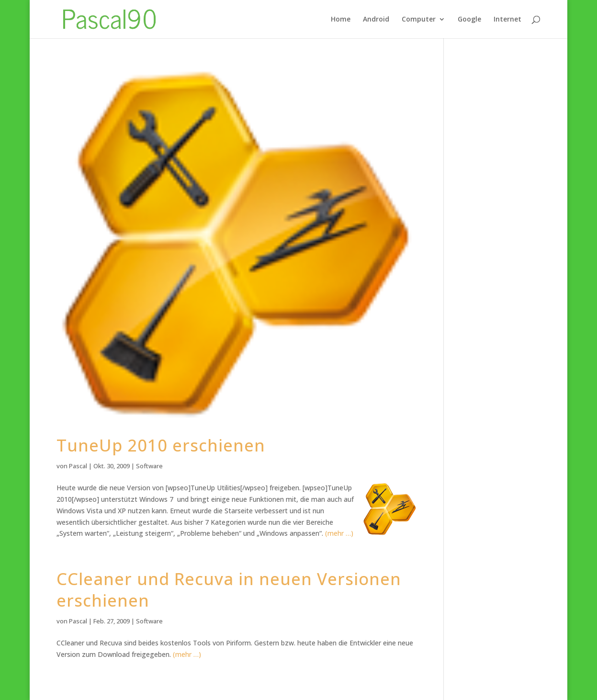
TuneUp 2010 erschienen (161, 445)
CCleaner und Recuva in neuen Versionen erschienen (229, 589)
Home (341, 20)
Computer (419, 20)
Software (149, 466)
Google (469, 20)
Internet (507, 20)
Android (376, 20)
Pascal (78, 466)
